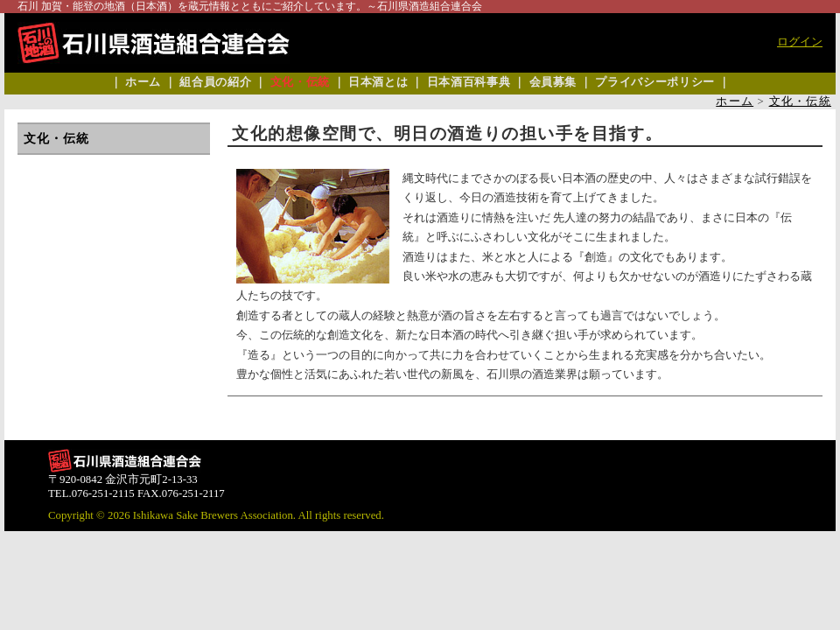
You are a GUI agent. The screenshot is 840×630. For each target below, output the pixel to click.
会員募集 (553, 82)
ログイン (800, 42)
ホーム (143, 82)
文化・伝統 (300, 82)
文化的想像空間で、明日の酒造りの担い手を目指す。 (448, 133)
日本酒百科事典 (469, 82)
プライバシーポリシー (654, 82)
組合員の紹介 (215, 82)
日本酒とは (378, 82)
